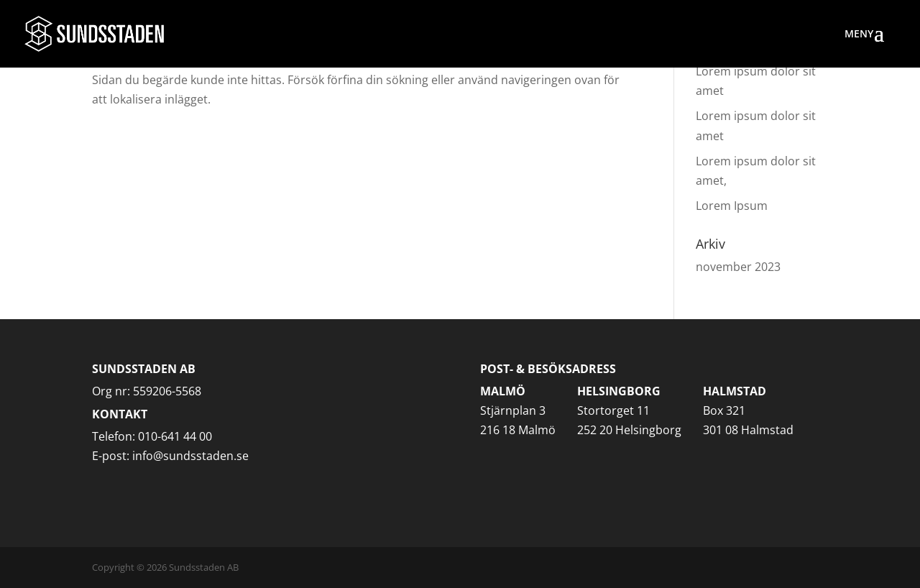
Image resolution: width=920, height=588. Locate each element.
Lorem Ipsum (732, 206)
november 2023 (738, 267)
